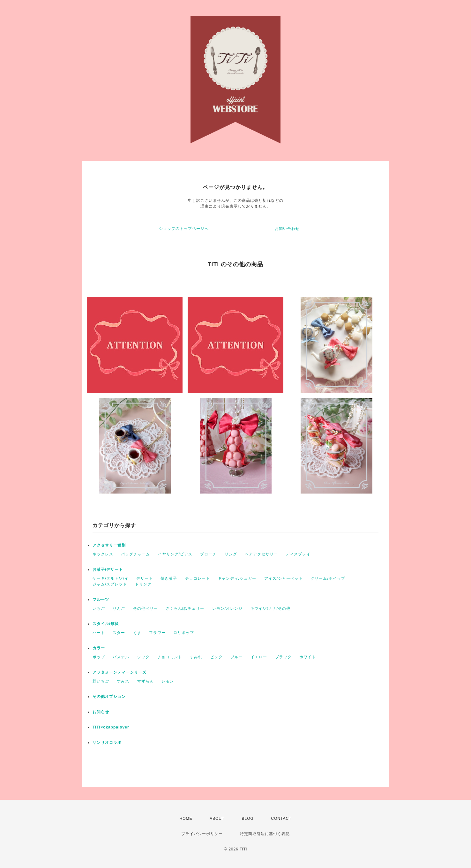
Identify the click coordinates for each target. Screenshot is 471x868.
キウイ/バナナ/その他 (270, 608)
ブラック (283, 657)
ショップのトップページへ (184, 229)
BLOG (248, 819)
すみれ (196, 657)
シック (143, 657)
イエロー (259, 657)
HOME (186, 819)
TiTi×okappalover (111, 727)
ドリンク (143, 584)
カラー (99, 648)
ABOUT (217, 819)
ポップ (99, 657)
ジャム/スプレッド (110, 584)
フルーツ (101, 600)
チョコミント (170, 657)
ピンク (217, 657)
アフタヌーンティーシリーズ (120, 672)
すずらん (146, 681)
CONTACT (281, 819)
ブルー (237, 657)
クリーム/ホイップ (328, 578)
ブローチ (208, 554)
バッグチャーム (135, 554)
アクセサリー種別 (109, 545)
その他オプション (109, 697)
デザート (145, 578)
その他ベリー (146, 608)
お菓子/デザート (108, 570)
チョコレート (198, 578)
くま (137, 633)
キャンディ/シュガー (237, 578)
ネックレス (103, 554)
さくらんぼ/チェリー (185, 608)
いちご (99, 608)
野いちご (101, 681)
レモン (168, 681)
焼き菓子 (169, 578)
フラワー (157, 633)
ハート (99, 633)
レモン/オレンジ (227, 608)
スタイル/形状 (106, 624)
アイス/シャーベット (284, 578)
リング (231, 554)
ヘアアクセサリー (261, 554)
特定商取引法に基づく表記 (265, 834)
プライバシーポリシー (202, 834)
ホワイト (308, 657)
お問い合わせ (287, 229)
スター (119, 633)
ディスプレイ (298, 554)
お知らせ (101, 712)
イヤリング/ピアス (175, 554)
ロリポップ (184, 633)
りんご (119, 608)
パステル (121, 657)
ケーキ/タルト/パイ (111, 578)
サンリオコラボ (107, 743)
